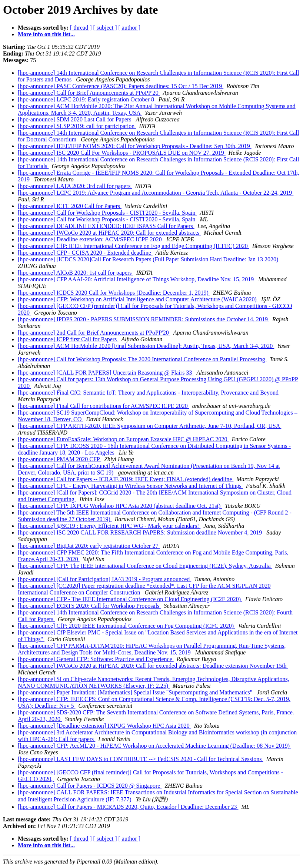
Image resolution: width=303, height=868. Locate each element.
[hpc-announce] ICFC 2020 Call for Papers (70, 206)
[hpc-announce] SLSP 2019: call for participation (77, 126)
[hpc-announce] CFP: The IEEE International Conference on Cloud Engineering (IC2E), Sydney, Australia (145, 566)
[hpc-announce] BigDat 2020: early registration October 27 (89, 546)
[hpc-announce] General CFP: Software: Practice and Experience (96, 659)
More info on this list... (46, 34)
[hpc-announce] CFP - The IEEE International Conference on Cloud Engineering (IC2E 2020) (130, 599)
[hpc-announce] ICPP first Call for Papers (68, 339)
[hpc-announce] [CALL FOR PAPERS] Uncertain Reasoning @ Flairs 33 (106, 373)
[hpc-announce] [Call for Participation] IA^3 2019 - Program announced (104, 579)
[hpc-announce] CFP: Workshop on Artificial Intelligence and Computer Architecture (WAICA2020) (138, 299)
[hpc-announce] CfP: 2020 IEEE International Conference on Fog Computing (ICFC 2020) (126, 626)
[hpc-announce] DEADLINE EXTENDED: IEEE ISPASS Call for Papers (106, 226)
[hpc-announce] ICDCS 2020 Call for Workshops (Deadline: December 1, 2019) (114, 293)
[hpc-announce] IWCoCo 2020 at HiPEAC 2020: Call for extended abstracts (109, 233)
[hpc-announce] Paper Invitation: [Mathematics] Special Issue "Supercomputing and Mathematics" (136, 692)
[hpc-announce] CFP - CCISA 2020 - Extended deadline (85, 253)
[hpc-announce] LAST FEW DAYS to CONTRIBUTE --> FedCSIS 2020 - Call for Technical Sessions (140, 759)
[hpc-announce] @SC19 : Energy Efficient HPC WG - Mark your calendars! (109, 526)
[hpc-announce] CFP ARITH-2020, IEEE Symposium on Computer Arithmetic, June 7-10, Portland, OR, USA (149, 426)
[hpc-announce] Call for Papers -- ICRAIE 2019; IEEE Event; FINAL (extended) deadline (126, 479)
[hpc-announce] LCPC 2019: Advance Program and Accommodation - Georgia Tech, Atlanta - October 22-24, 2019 (156, 193)
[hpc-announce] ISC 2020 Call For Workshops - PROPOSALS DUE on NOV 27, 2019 (122, 153)
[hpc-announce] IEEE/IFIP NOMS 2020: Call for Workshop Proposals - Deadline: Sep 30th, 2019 (135, 146)
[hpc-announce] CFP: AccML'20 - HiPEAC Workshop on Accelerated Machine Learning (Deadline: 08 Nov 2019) (154, 746)
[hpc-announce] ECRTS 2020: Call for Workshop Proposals (89, 606)
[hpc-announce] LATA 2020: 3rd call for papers (75, 186)
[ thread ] (81, 28)
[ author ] (130, 28)
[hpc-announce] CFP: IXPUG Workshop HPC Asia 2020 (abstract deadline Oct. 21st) (120, 506)
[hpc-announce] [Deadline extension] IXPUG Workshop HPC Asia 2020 (104, 726)
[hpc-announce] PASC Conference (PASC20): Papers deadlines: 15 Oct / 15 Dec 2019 (121, 86)
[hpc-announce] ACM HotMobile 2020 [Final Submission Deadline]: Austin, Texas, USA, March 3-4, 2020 (146, 346)
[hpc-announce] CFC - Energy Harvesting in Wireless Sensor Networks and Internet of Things (130, 486)
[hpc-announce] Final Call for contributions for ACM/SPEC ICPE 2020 (104, 406)
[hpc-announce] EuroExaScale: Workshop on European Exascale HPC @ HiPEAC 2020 (123, 439)
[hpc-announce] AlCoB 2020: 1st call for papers (75, 273)
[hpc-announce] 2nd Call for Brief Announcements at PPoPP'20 (94, 333)
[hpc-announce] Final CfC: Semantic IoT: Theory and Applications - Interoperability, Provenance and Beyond (149, 393)
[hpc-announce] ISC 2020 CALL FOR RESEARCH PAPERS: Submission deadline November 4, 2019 (141, 532)
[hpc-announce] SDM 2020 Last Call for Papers (75, 119)
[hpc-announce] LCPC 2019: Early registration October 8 (87, 99)
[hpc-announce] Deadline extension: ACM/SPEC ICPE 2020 (91, 239)
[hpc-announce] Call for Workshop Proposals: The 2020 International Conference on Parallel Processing (142, 359)
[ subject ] (105, 28)
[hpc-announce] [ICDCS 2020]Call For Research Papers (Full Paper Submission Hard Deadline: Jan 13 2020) (149, 259)
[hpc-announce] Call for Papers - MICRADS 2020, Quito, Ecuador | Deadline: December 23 (128, 807)
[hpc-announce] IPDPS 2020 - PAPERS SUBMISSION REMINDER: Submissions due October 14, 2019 (144, 319)
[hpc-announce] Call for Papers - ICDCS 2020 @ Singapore (90, 786)
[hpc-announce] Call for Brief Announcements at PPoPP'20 (89, 93)
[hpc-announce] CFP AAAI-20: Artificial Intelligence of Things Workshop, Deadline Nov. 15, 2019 (136, 279)
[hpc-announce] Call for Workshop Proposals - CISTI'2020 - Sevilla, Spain (107, 213)
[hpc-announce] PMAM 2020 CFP (59, 459)
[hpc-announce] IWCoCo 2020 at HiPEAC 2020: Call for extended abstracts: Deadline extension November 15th (153, 666)
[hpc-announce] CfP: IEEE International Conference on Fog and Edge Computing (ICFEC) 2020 (134, 246)
